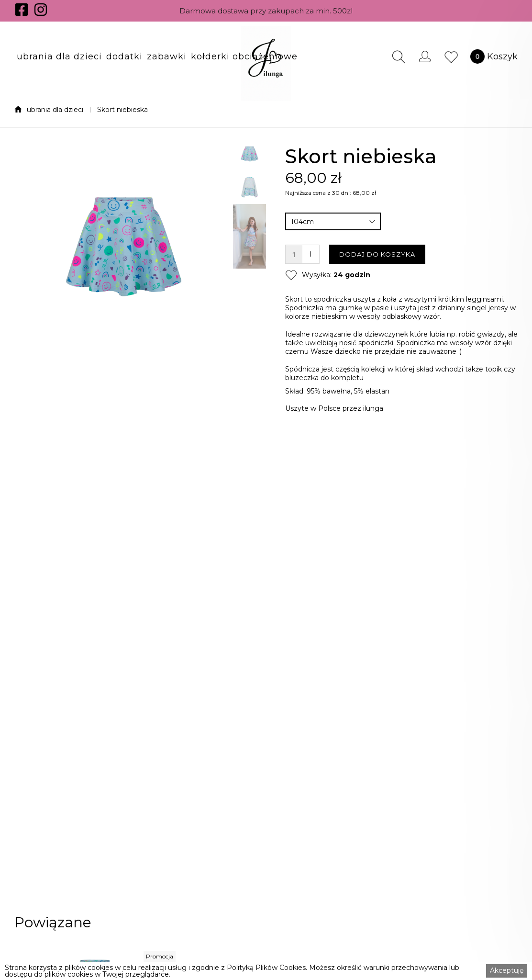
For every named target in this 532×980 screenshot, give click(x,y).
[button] (59, 56)
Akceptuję (507, 970)
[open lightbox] (124, 456)
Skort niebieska (122, 110)
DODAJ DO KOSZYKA (377, 254)
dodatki (124, 56)
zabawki (167, 56)
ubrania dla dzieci (59, 56)
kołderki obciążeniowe (244, 56)
